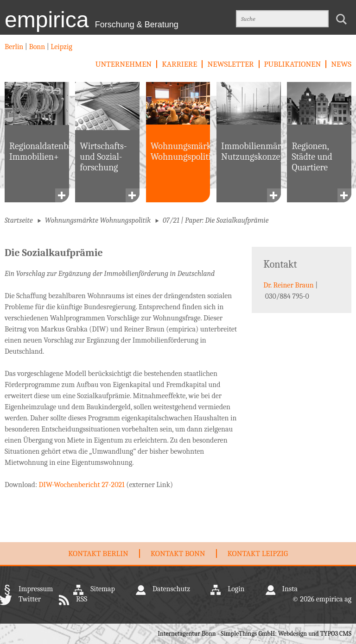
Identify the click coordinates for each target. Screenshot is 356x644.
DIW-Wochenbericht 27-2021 (82, 485)
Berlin (15, 47)
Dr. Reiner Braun (288, 285)
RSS (82, 599)
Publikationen (293, 64)
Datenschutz (171, 589)
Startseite (19, 220)
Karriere (179, 64)
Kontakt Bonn (178, 553)
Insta (290, 589)
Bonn (37, 47)
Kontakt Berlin (98, 553)
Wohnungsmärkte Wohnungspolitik (98, 220)
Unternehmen (124, 64)
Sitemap (103, 589)
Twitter (30, 599)
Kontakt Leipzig (258, 553)
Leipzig (61, 47)
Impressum (36, 589)
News (341, 64)
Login (236, 589)
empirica (92, 20)
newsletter (230, 64)
